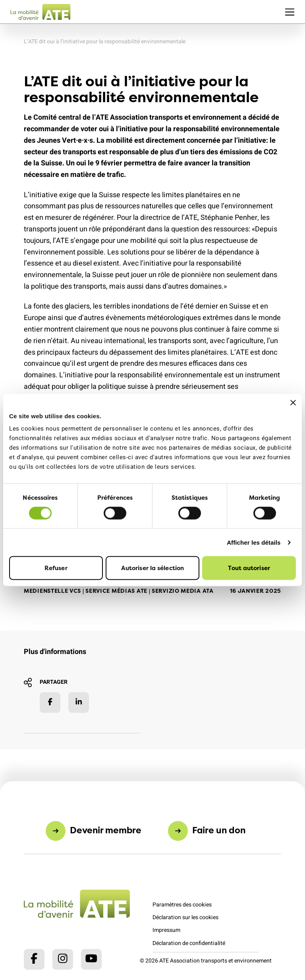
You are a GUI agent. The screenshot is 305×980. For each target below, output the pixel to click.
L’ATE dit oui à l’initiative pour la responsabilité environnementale (105, 42)
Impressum (166, 930)
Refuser (56, 568)
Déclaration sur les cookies (185, 917)
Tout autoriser (249, 568)
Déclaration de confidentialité (189, 943)
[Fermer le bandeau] (293, 402)
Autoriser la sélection (152, 568)
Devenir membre (106, 830)
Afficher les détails (254, 542)
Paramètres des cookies (182, 905)
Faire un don (219, 830)
